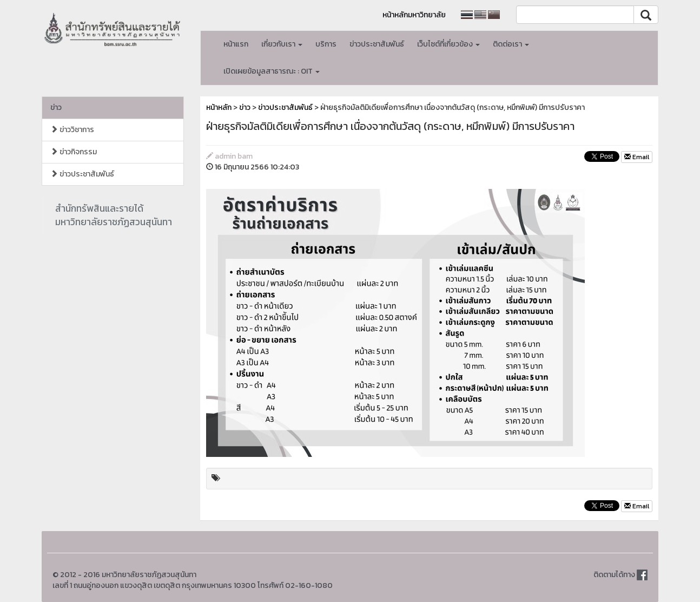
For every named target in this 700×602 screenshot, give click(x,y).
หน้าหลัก (219, 107)
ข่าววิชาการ (72, 130)
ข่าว (56, 107)
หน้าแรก (236, 44)
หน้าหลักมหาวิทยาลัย (414, 15)
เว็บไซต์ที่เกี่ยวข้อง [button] (448, 44)
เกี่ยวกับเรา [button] (282, 44)
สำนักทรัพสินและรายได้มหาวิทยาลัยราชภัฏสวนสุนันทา (114, 215)
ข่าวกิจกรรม (74, 152)
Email (637, 157)
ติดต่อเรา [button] (511, 44)
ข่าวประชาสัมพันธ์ (377, 44)
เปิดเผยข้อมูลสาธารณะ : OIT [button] (272, 71)
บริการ (326, 44)
